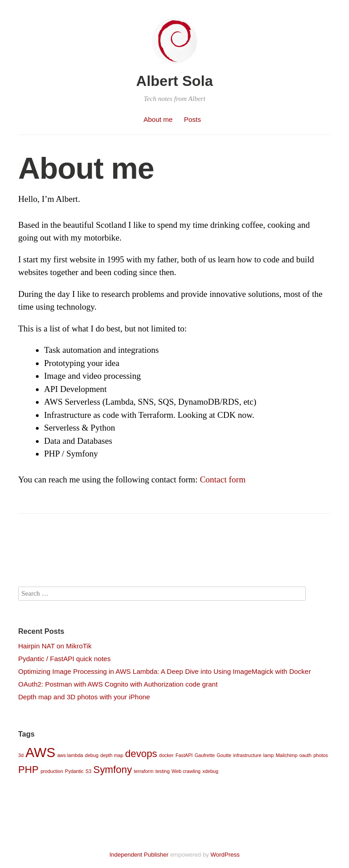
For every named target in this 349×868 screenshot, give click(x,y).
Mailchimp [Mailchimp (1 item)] (287, 755)
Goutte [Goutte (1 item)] (224, 755)
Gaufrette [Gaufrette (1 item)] (204, 755)
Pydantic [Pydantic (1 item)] (74, 771)
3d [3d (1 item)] (21, 755)
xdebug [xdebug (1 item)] (210, 771)
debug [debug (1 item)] (92, 755)
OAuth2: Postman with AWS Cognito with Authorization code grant (118, 684)
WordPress (225, 855)
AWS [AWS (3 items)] (40, 752)
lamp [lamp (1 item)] (268, 755)
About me (158, 119)
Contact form (223, 479)
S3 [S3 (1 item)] (88, 771)
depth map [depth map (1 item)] (112, 755)
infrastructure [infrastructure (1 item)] (247, 755)
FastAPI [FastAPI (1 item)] (184, 755)
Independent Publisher (139, 855)
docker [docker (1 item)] (166, 755)
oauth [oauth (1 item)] (306, 755)
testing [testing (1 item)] (162, 771)
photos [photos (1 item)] (321, 755)
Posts (193, 119)
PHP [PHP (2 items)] (28, 770)
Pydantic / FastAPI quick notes (64, 659)
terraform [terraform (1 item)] (144, 771)
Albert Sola (175, 81)
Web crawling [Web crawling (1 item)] (186, 771)
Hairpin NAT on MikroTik (55, 646)
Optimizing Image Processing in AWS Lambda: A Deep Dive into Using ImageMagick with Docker (165, 671)
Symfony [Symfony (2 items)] (112, 770)
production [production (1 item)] (52, 771)
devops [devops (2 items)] (141, 754)
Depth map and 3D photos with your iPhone (84, 697)
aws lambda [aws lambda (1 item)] (70, 755)
